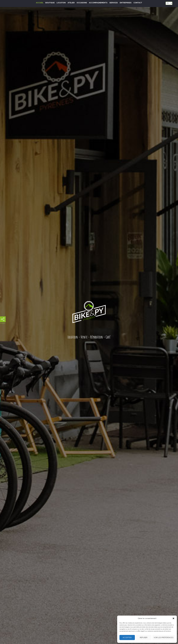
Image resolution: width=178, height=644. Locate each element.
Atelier (71, 3)
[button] (173, 618)
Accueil (40, 3)
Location (61, 3)
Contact (138, 3)
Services (114, 3)
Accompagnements (98, 3)
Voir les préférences (164, 638)
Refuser (144, 638)
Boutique (50, 3)
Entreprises (126, 3)
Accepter (127, 638)
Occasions (82, 3)
